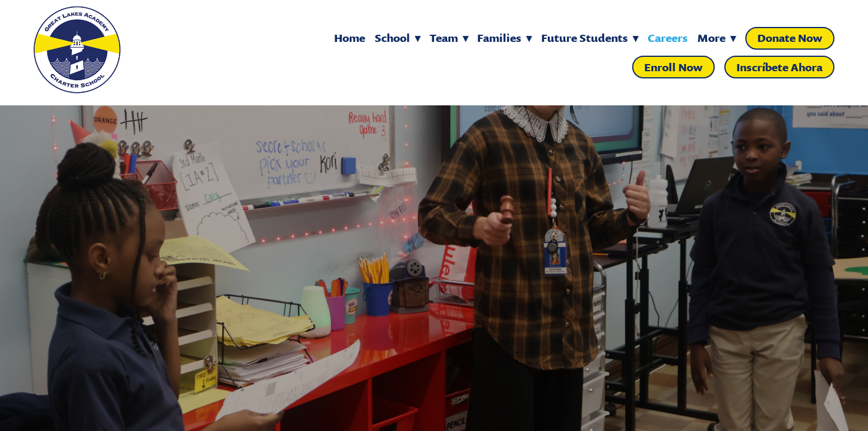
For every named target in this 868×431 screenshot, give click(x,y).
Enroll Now (673, 67)
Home (350, 38)
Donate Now (790, 38)
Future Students (590, 38)
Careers (668, 38)
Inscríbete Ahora (779, 67)
